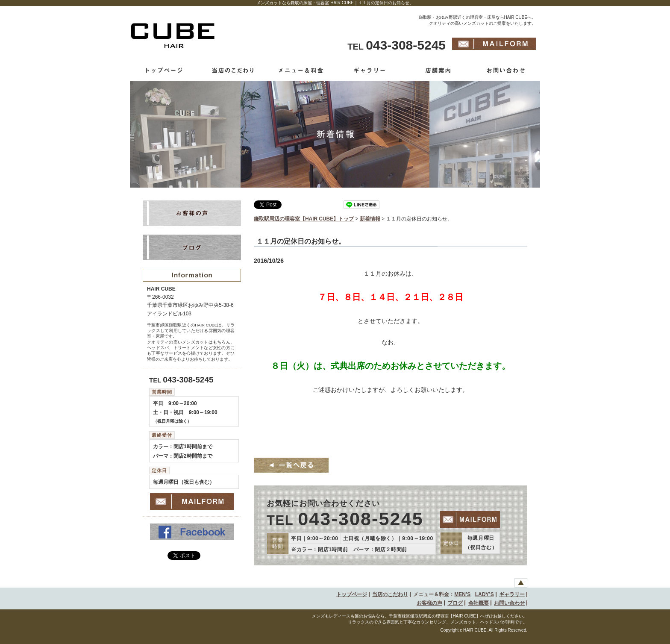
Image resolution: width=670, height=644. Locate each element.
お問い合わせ (509, 603)
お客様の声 (429, 603)
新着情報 (370, 219)
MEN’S (462, 594)
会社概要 (479, 603)
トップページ (352, 594)
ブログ (455, 603)
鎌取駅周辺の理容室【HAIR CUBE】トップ (304, 219)
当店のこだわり (390, 594)
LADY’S (485, 594)
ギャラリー (512, 594)
